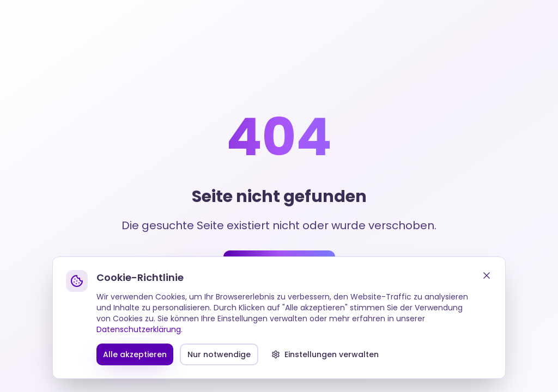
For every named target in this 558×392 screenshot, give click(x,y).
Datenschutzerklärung (139, 329)
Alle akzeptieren (135, 354)
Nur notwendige (219, 354)
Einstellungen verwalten (325, 354)
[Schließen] (487, 275)
